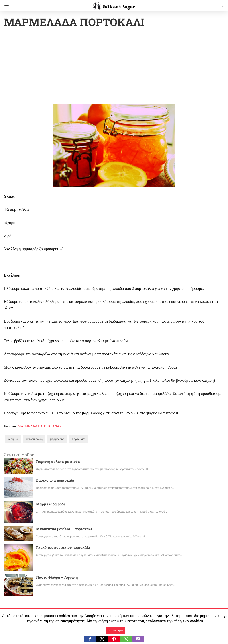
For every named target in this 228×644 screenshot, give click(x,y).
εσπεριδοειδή (31, 439)
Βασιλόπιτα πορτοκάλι (53, 481)
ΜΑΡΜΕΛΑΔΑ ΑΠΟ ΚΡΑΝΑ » (40, 427)
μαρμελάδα (52, 439)
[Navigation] (5, 6)
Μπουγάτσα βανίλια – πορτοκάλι (61, 529)
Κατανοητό (116, 630)
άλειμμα (12, 439)
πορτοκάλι (71, 439)
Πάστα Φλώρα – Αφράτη (55, 578)
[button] (90, 639)
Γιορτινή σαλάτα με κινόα (56, 462)
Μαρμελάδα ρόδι (49, 504)
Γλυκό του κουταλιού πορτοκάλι (60, 548)
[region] (114, 67)
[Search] (221, 5)
